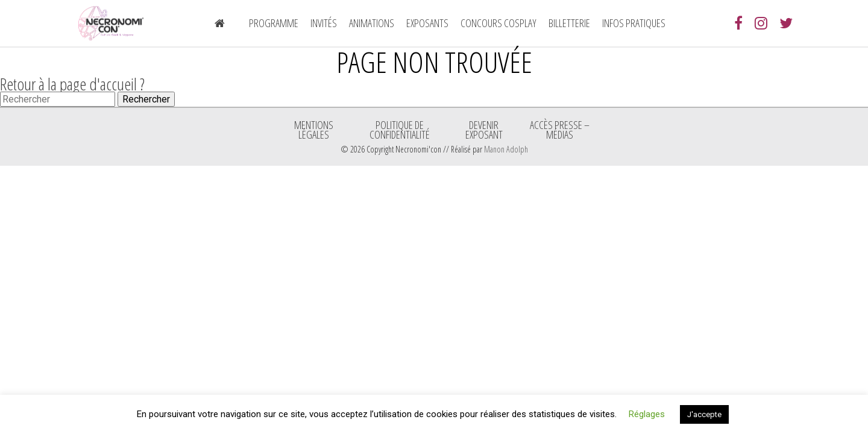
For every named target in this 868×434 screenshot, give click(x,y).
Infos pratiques (634, 23)
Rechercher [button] (146, 99)
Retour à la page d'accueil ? (72, 84)
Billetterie (569, 23)
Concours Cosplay (498, 23)
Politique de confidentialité (400, 130)
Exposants (427, 23)
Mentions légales (314, 130)
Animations (372, 23)
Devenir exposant (484, 130)
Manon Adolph (506, 149)
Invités (324, 23)
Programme (274, 23)
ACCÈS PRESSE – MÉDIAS (560, 130)
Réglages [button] (647, 414)
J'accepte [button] (704, 414)
